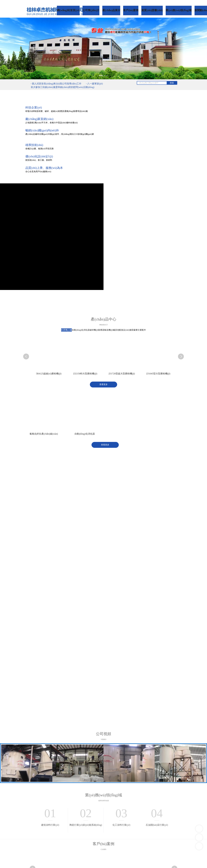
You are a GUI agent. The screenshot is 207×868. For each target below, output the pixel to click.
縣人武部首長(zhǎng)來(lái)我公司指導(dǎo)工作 (57, 84)
